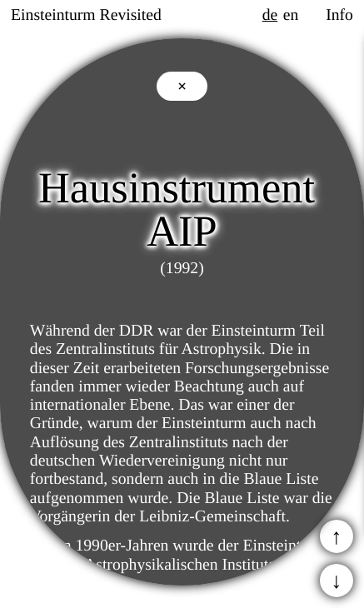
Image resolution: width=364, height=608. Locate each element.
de (270, 15)
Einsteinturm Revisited (86, 15)
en (291, 15)
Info (339, 15)
